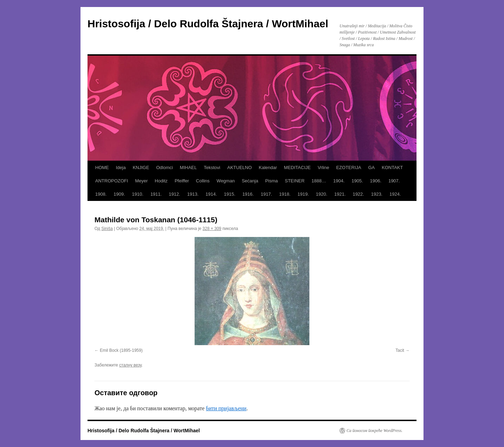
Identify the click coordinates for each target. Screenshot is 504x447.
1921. (340, 194)
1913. (193, 194)
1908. (101, 194)
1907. (394, 181)
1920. (322, 194)
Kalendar (268, 167)
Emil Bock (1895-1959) (121, 350)
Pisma (272, 181)
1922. (359, 194)
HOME (102, 167)
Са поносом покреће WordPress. (374, 431)
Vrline (324, 167)
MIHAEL (188, 167)
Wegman (226, 181)
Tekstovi (212, 167)
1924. (395, 194)
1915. (230, 194)
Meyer (141, 181)
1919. (303, 194)
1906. (376, 181)
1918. (285, 194)
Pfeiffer (182, 181)
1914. (211, 194)
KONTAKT (392, 167)
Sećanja (250, 181)
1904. (339, 181)
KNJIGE (141, 167)
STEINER (295, 181)
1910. (138, 194)
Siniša (107, 229)
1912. (174, 194)
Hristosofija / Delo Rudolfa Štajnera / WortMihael (208, 24)
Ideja (121, 167)
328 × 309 (212, 229)
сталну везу (131, 365)
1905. (358, 181)
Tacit (400, 350)
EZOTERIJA (349, 167)
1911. (156, 194)
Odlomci (164, 167)
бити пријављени (226, 408)
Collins (203, 181)
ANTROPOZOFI (112, 181)
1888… (319, 181)
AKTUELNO (239, 167)
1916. (248, 194)
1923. (377, 194)
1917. (267, 194)
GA (372, 167)
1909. (120, 194)
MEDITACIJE (297, 167)
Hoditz (161, 181)
